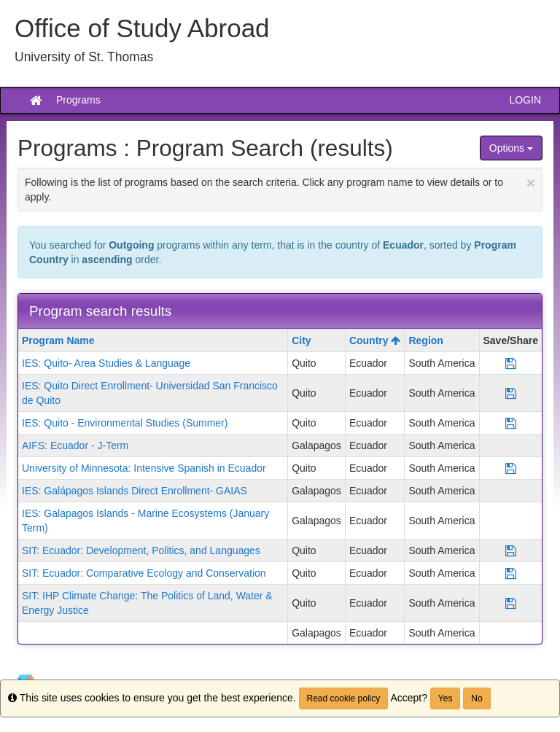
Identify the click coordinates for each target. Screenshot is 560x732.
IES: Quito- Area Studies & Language (106, 363)
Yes (446, 698)
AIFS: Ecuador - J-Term (75, 445)
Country (375, 340)
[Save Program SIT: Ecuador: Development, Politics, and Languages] (511, 550)
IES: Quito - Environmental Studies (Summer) (125, 423)
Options (511, 148)
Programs (78, 100)
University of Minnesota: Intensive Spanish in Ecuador (144, 468)
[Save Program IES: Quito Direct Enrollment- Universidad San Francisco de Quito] (511, 393)
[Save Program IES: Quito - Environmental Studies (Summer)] (511, 423)
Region (425, 340)
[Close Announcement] (531, 183)
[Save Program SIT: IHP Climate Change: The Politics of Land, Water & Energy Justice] (511, 603)
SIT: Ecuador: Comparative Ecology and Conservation (144, 573)
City (301, 340)
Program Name (58, 340)
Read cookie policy (344, 698)
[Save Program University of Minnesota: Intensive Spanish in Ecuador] (511, 468)
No (477, 698)
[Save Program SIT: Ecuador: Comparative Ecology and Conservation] (511, 573)
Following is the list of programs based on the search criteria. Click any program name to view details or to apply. (280, 188)
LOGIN (525, 100)
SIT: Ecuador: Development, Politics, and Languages (141, 550)
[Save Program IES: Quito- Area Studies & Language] (511, 363)
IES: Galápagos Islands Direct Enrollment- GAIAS (135, 491)
